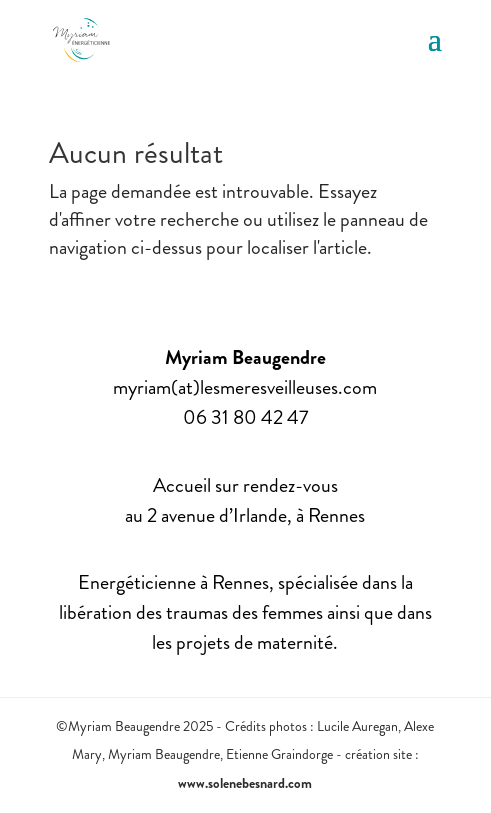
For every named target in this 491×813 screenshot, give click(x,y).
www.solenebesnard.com (245, 783)
